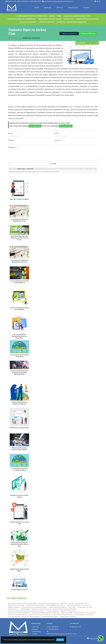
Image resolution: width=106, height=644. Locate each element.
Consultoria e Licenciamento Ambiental (19, 613)
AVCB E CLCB (68, 19)
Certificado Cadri (25, 609)
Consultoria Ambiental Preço (68, 611)
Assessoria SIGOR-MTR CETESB (35, 605)
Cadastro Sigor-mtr (13, 609)
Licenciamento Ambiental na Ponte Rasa (19, 356)
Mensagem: (12, 147)
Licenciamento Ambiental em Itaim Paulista (19, 469)
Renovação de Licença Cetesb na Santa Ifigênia (19, 449)
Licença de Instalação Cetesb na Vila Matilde (19, 309)
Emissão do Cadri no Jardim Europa (19, 496)
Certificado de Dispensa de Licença (41, 609)
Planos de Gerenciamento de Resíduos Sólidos (34, 607)
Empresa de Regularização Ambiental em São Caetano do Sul (19, 238)
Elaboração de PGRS (67, 613)
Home (36, 8)
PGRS (59, 16)
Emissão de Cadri (79, 613)
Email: (57, 133)
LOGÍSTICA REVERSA (46, 22)
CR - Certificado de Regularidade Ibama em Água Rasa (19, 336)
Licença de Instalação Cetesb (50, 616)
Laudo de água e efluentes (87, 19)
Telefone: (12, 140)
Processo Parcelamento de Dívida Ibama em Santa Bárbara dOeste (19, 372)
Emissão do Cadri (90, 613)
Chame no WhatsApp (88, 33)
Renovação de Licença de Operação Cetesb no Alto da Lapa (19, 544)
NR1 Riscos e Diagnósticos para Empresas (79, 605)
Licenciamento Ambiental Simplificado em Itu (19, 220)
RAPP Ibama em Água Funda (19, 428)
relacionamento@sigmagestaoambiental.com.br (59, 1)
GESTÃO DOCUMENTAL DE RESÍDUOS (22, 19)
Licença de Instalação (14, 616)
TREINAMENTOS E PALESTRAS (50, 19)
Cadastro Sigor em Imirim (19, 590)
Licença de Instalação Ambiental (31, 616)
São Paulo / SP (12, 1)
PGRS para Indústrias (14, 607)
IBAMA (52, 16)
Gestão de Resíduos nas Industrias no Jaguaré (19, 403)
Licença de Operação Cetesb (68, 616)
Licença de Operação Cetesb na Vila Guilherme (19, 282)
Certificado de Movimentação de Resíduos (64, 609)
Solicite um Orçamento (69, 33)
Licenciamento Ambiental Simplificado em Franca (19, 261)
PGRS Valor (64, 603)
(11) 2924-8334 (24, 1)
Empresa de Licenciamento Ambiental (40, 615)
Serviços (60, 8)
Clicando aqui (66, 126)
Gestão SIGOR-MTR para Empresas (56, 605)
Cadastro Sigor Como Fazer (85, 607)
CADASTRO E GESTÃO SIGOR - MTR (77, 16)
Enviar (53, 164)
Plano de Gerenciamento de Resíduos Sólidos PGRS (22, 603)
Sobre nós (48, 8)
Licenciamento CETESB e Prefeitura (32, 16)
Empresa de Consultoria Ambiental (18, 615)
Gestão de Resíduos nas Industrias (84, 615)
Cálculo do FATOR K (28, 22)
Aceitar (60, 640)
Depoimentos (73, 8)
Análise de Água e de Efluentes (57, 607)
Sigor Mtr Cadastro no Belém (19, 199)
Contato (86, 8)
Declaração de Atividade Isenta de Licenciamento (45, 613)
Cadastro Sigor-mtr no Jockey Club (19, 523)
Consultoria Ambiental (52, 611)
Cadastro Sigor (72, 607)
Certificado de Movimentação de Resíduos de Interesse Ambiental (26, 611)
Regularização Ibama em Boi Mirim (19, 570)
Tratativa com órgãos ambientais (72, 22)
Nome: (11, 133)
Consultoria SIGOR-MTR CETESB (78, 603)
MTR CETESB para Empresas (16, 605)
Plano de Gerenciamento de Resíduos (48, 603)
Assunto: (58, 140)
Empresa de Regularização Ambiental (62, 615)
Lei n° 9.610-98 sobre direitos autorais (50, 172)
